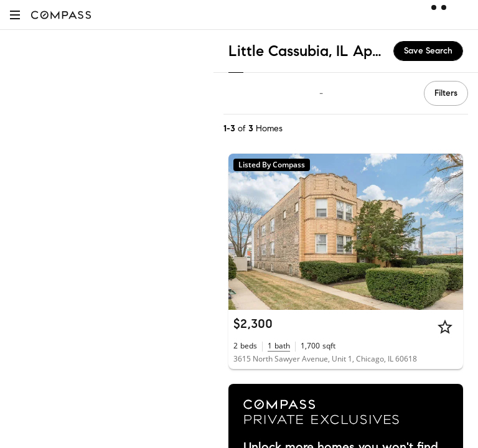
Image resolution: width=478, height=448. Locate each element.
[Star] (445, 327)
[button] (15, 15)
